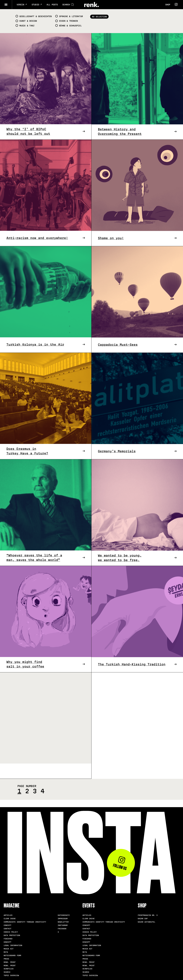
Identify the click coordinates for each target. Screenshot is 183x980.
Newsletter (63, 922)
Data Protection (12, 935)
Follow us (120, 864)
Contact (7, 929)
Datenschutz (64, 915)
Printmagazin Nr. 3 (148, 915)
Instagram (63, 925)
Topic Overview (11, 975)
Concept (7, 925)
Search (7, 972)
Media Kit (9, 949)
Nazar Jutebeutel (146, 922)
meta (6, 952)
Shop (168, 5)
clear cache (10, 919)
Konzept (7, 942)
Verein (22, 5)
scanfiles (9, 969)
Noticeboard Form (12, 955)
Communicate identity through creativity (25, 922)
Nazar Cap (143, 919)
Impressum (63, 919)
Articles (8, 915)
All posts (52, 5)
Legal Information (13, 945)
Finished (8, 939)
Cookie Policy (11, 932)
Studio (37, 5)
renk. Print (10, 962)
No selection (99, 17)
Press (6, 959)
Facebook (62, 929)
